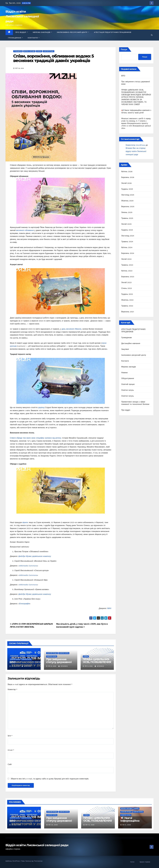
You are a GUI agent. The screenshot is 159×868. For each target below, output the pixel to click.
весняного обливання (25, 230)
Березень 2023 (128, 277)
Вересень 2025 (128, 207)
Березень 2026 (128, 177)
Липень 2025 (127, 212)
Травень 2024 (127, 242)
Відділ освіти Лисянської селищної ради (22, 16)
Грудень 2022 (127, 294)
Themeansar (38, 861)
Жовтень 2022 (127, 300)
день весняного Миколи (71, 329)
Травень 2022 (127, 306)
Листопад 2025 (128, 195)
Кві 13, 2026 (90, 825)
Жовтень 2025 (127, 201)
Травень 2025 (127, 218)
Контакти (34, 38)
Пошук (124, 49)
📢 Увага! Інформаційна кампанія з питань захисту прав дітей (133, 822)
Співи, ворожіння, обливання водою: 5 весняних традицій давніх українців (54, 58)
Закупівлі (125, 349)
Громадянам (15, 38)
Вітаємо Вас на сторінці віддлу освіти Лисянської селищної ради (136, 151)
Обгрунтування (128, 378)
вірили (25, 522)
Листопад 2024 (128, 236)
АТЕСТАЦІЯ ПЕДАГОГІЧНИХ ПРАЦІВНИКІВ (113, 32)
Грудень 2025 (127, 189)
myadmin (26, 666)
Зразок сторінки (145, 862)
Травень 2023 (127, 265)
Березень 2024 (128, 253)
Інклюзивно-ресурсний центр (73, 32)
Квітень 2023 (127, 271)
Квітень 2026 (127, 171)
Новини (39, 51)
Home (132, 862)
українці (41, 408)
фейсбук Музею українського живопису (35, 556)
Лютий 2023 (126, 282)
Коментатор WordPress (135, 145)
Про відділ (22, 32)
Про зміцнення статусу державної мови (59, 662)
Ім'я (10, 736)
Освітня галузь (15, 659)
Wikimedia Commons (28, 566)
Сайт (10, 764)
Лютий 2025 (126, 224)
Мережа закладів (42, 32)
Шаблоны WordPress (13, 861)
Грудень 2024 (127, 230)
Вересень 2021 (128, 312)
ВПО (12, 662)
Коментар (13, 689)
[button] (152, 35)
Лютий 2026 (126, 183)
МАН (109, 608)
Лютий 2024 (126, 259)
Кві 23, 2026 (16, 825)
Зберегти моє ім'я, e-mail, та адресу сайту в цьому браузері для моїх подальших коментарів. (50, 779)
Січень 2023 (127, 288)
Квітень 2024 (127, 247)
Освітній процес (49, 51)
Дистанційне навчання (131, 343)
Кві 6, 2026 (127, 825)
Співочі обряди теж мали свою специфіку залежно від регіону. (36, 438)
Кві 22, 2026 (53, 825)
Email (11, 750)
